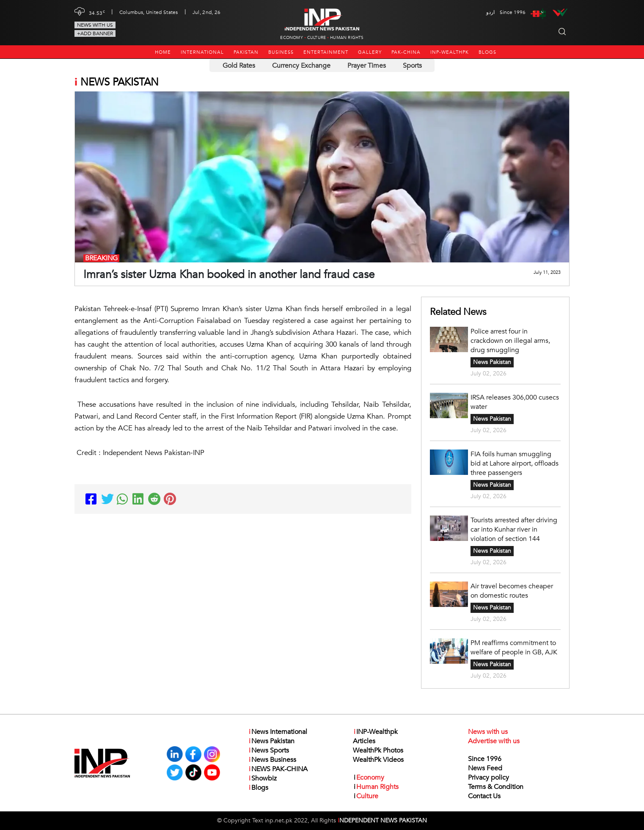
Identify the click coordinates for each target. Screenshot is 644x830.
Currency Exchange (301, 66)
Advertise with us (494, 741)
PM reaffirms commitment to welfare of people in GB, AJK (514, 648)
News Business (272, 760)
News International (278, 732)
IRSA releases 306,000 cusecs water (515, 402)
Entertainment (326, 52)
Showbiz (262, 778)
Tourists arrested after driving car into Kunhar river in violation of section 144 (514, 529)
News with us (95, 25)
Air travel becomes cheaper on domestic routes (512, 591)
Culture (316, 38)
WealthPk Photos (378, 750)
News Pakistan (492, 362)
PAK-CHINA (406, 52)
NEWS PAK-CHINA (278, 769)
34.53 (97, 12)
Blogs (487, 52)
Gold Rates (239, 66)
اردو (490, 12)
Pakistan (246, 52)
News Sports (268, 750)
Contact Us (484, 796)
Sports (412, 66)
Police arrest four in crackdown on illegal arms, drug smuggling (510, 341)
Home (163, 52)
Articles (364, 741)
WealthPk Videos (378, 760)
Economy (291, 38)
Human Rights (347, 38)
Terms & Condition (496, 787)
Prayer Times (367, 66)
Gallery (370, 52)
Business (281, 52)
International (202, 52)
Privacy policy (489, 778)
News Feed (485, 768)
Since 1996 (485, 759)
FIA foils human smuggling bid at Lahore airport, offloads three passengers (515, 463)
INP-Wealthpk (450, 52)
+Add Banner (95, 33)
